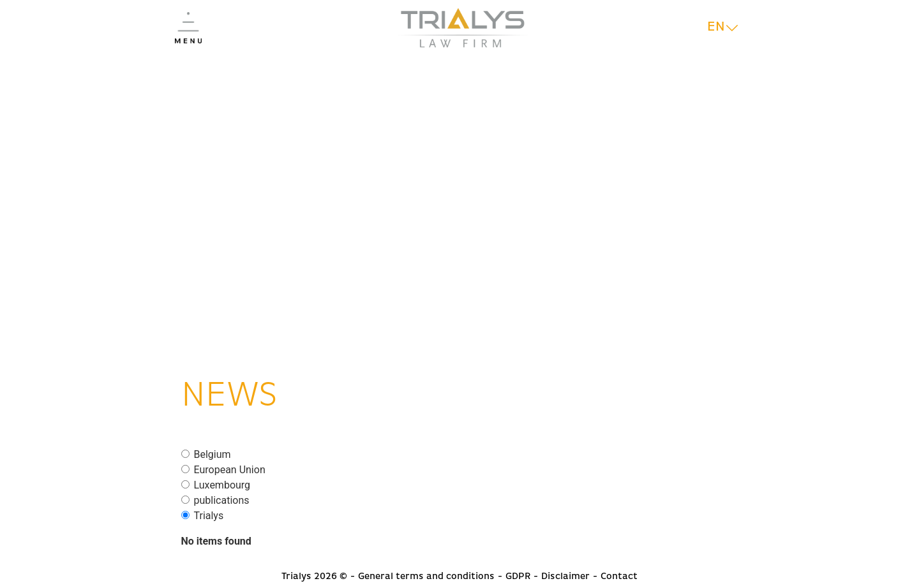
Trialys (209, 516)
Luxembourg (222, 485)
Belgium (213, 455)
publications (222, 501)
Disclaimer (565, 576)
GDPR (518, 576)
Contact (619, 576)
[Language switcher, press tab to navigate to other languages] (722, 28)
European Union (230, 470)
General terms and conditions (426, 576)
